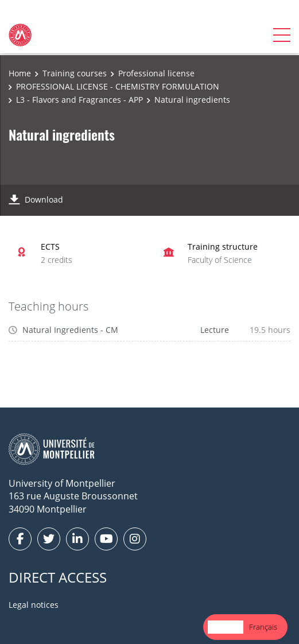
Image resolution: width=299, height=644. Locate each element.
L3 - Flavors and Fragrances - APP (79, 100)
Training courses (75, 73)
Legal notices (34, 605)
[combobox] (226, 627)
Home (20, 73)
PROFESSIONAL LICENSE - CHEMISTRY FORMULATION (118, 86)
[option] (263, 627)
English (226, 627)
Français (263, 627)
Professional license (156, 73)
